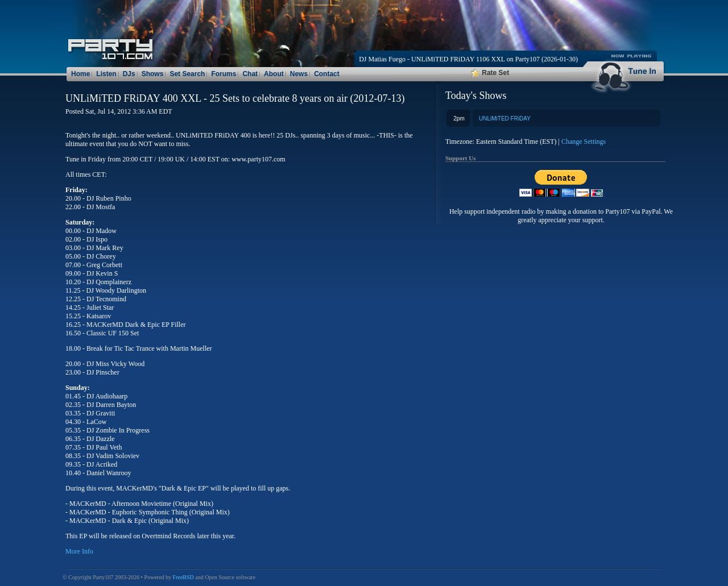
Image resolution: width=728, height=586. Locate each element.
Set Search (187, 74)
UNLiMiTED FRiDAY (505, 119)
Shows (153, 74)
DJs (129, 74)
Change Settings (584, 142)
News (299, 74)
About (274, 74)
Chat (250, 74)
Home (80, 74)
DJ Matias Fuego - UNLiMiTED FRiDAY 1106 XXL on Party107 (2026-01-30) (468, 59)
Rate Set (490, 73)
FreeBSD (183, 577)
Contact (327, 74)
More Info (79, 551)
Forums (224, 74)
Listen (106, 74)
